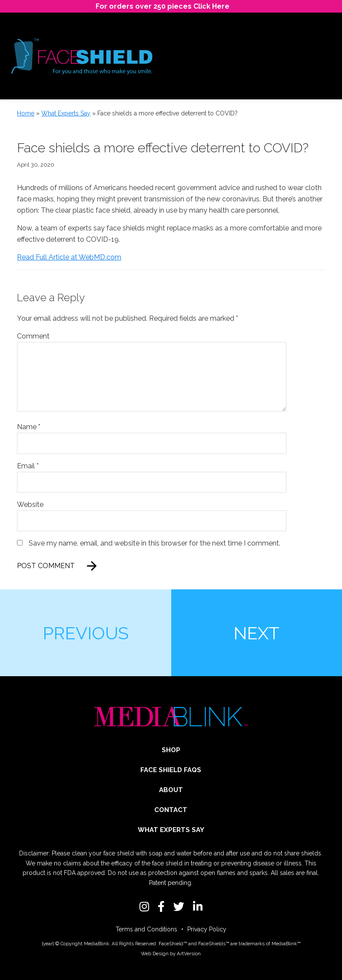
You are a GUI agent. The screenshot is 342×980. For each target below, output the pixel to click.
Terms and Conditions (146, 929)
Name (29, 427)
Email (28, 466)
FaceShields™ (214, 944)
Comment (33, 336)
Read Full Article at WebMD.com (69, 257)
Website (30, 505)
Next (256, 633)
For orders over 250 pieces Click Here (163, 6)
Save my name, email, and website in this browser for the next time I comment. (154, 543)
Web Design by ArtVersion (171, 954)
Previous (86, 633)
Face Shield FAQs (171, 770)
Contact (171, 810)
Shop (171, 750)
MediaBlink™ (286, 944)
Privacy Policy (207, 929)
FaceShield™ (173, 944)
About (171, 790)
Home (26, 113)
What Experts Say (66, 113)
